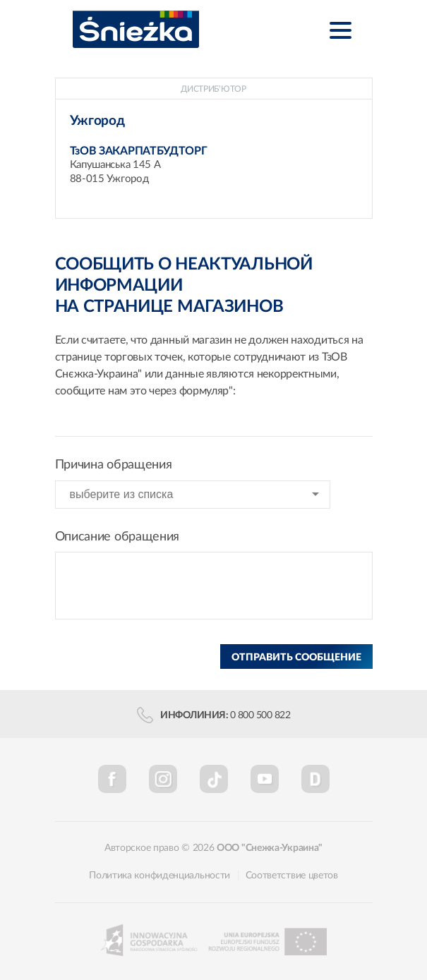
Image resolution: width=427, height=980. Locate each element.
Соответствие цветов (292, 876)
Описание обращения (118, 537)
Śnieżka (136, 29)
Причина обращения (114, 465)
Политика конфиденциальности (160, 876)
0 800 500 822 (260, 715)
